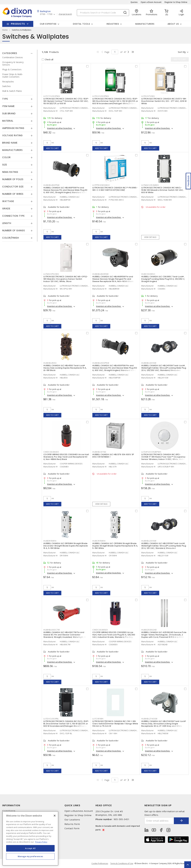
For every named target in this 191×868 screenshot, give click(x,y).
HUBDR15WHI (50, 541)
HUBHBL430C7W (52, 630)
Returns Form (72, 824)
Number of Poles (13, 179)
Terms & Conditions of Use (122, 863)
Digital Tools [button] (82, 24)
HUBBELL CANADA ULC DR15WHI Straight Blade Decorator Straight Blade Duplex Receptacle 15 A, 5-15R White (66, 546)
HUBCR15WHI (99, 541)
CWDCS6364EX (51, 452)
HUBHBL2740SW (149, 719)
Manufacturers (145, 24)
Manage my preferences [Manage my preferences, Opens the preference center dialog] (30, 856)
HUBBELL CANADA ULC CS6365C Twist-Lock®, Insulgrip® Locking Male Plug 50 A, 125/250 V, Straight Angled (163, 279)
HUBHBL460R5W (100, 274)
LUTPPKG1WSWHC (101, 185)
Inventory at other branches (60, 128)
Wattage (8, 201)
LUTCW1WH (98, 719)
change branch (65, 14)
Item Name (8, 106)
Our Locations (72, 820)
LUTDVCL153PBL (51, 719)
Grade (6, 209)
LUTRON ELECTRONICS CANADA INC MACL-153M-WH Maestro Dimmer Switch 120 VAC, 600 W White (162, 190)
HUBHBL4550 (50, 363)
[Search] (103, 13)
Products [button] (18, 24)
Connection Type (13, 216)
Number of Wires (13, 194)
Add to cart (52, 148)
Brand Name (10, 143)
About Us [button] (173, 24)
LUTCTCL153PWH (52, 96)
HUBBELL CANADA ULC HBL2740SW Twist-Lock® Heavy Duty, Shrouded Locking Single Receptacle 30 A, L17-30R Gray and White (164, 724)
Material (8, 121)
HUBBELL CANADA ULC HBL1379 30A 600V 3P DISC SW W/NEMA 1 (113, 456)
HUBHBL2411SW (149, 363)
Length (7, 223)
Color (6, 157)
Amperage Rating (13, 128)
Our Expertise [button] (48, 24)
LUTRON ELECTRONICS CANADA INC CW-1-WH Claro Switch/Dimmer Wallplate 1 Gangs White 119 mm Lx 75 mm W (115, 724)
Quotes (134, 2)
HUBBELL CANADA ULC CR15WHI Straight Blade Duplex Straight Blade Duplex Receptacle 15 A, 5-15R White (115, 546)
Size (5, 165)
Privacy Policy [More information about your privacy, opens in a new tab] (41, 842)
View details (150, 237)
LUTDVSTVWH (148, 96)
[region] (30, 838)
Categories (10, 53)
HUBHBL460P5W (51, 185)
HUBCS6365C (148, 274)
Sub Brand (9, 113)
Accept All (30, 848)
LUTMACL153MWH (150, 185)
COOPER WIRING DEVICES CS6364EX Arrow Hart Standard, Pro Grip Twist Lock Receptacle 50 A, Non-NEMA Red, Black (66, 457)
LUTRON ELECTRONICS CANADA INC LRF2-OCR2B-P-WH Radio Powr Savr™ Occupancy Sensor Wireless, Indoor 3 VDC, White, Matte (163, 457)
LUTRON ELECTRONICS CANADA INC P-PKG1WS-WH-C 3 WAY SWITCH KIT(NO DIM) (115, 189)
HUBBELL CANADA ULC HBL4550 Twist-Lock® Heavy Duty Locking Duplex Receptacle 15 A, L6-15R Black (65, 368)
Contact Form (72, 828)
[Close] (55, 816)
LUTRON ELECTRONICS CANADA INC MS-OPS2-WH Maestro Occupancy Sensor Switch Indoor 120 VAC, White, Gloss (66, 279)
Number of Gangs (14, 230)
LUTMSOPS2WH (51, 274)
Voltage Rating (12, 135)
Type (5, 99)
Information (11, 805)
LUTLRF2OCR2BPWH (151, 452)
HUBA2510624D (149, 630)
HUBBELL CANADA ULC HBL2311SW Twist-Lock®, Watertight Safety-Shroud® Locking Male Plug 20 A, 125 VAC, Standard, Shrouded (164, 546)
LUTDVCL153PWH (101, 96)
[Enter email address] (159, 821)
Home (5, 30)
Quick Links (72, 805)
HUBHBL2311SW (149, 541)
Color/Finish (11, 238)
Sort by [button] (182, 52)
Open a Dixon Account (151, 2)
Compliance (9, 811)
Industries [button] (113, 24)
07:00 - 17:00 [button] (46, 14)
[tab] (17, 53)
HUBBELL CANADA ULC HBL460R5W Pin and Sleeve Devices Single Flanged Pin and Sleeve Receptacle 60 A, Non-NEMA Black (113, 279)
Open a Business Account (79, 811)
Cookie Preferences (100, 864)
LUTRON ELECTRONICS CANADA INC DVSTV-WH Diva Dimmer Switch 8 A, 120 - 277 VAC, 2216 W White (164, 101)
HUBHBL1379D (99, 452)
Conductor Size (13, 187)
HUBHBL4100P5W (101, 363)
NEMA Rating (10, 172)
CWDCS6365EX (100, 630)
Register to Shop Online (176, 2)
